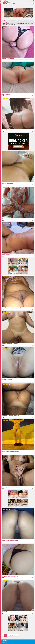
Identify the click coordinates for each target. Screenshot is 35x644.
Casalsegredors (8, 13)
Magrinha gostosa (18, 13)
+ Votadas (11, 6)
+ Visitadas (17, 6)
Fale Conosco (5, 642)
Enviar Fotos (31, 1)
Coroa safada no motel (28, 13)
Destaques (5, 6)
